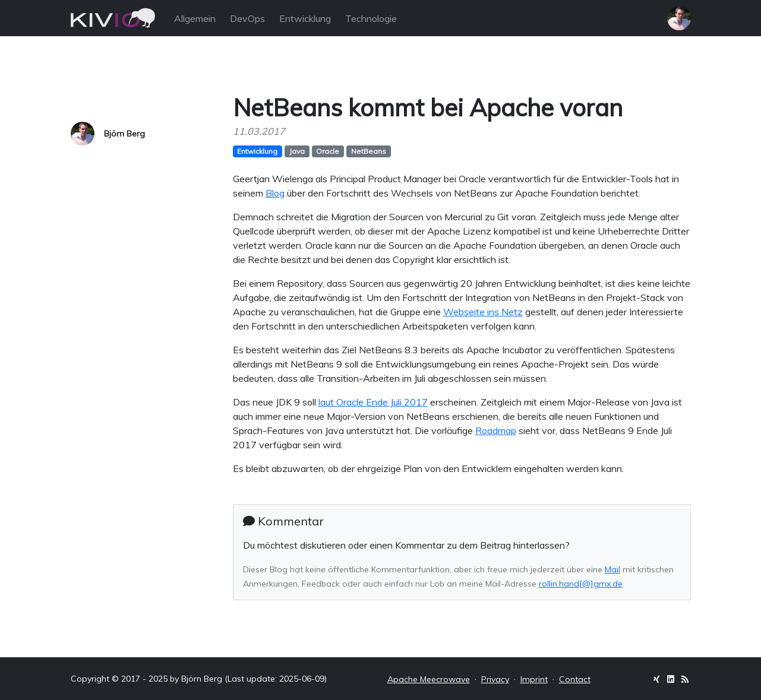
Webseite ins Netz (483, 312)
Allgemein (195, 18)
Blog (275, 193)
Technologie (371, 18)
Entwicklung (305, 18)
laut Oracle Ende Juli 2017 (373, 402)
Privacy (495, 679)
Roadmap (496, 430)
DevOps (247, 18)
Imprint (534, 679)
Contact (575, 679)
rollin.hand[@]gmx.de (581, 584)
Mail (612, 569)
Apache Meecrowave (429, 679)
